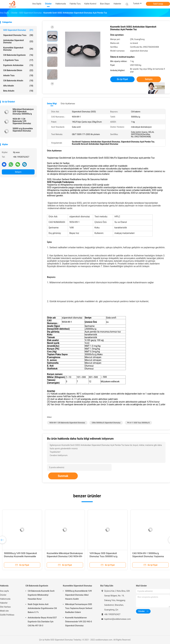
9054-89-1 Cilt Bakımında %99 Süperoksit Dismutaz (22, 121)
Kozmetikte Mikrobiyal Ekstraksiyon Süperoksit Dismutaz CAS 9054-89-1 (65, 556)
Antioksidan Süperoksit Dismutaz (18, 41)
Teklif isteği (158, 4)
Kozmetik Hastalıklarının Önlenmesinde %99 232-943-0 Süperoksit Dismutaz (78, 622)
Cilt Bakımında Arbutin (18, 81)
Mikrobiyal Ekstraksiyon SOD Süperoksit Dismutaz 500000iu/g (23, 111)
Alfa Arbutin (18, 86)
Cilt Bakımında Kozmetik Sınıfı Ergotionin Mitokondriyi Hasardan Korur (41, 595)
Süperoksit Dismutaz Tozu (18, 35)
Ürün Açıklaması (68, 104)
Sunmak (63, 476)
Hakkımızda (5, 599)
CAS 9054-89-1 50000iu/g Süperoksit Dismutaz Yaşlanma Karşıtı (148, 556)
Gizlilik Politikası (7, 615)
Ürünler (3, 595)
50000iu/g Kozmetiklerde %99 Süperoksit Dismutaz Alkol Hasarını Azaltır (78, 595)
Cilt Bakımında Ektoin (18, 70)
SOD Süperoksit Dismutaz (18, 30)
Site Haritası (5, 607)
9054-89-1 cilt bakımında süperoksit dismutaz (67, 423)
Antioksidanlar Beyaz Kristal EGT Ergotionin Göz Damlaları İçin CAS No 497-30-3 (42, 622)
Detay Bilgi (52, 104)
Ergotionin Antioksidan (18, 65)
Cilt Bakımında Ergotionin (18, 55)
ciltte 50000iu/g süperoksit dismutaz (106, 423)
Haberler (4, 603)
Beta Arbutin (18, 91)
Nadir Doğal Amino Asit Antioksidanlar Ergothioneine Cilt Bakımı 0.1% (42, 608)
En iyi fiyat (122, 79)
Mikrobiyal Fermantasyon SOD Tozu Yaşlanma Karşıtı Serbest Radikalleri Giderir (79, 608)
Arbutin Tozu (18, 75)
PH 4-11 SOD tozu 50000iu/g (138, 423)
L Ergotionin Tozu (18, 60)
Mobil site (4, 611)
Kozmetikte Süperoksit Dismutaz (18, 49)
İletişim (18, 172)
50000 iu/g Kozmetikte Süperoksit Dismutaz (23, 130)
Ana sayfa (4, 591)
